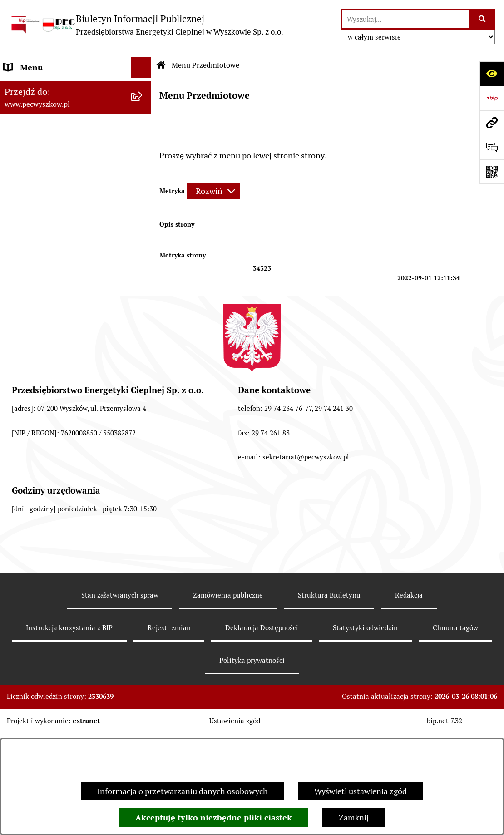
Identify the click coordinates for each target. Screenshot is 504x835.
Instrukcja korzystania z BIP (54, 304)
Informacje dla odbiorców (50, 345)
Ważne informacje (37, 325)
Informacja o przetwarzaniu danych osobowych (183, 791)
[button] (143, 88)
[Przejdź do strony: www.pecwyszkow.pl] (492, 123)
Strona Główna (31, 88)
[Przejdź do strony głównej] (146, 25)
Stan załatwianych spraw (120, 712)
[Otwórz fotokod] (492, 172)
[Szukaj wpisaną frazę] (482, 19)
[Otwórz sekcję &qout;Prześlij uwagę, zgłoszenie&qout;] (492, 147)
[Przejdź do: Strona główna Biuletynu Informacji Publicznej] (161, 65)
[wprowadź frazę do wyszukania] (405, 19)
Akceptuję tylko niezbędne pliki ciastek (214, 818)
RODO (15, 366)
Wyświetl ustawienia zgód (361, 791)
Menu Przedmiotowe (42, 108)
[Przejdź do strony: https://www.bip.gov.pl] (492, 98)
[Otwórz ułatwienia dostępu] (492, 74)
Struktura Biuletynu (329, 712)
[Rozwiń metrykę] (213, 191)
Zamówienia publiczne (228, 712)
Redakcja (409, 712)
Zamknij (354, 818)
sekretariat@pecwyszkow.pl (306, 574)
